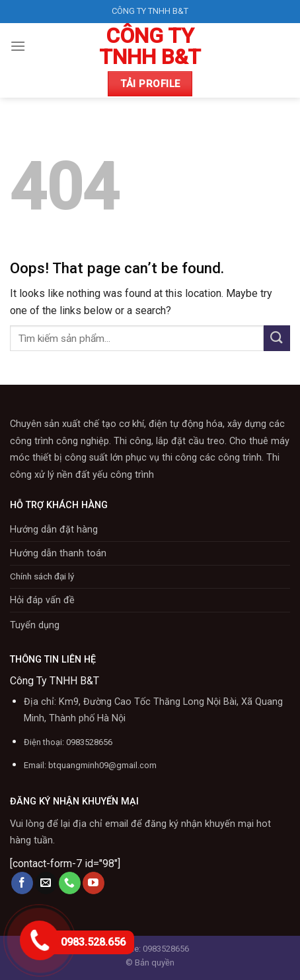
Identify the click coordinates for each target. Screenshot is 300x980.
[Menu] (18, 46)
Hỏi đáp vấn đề (42, 600)
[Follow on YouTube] (94, 883)
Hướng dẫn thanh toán (58, 553)
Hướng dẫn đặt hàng (54, 530)
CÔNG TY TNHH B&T (150, 46)
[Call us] (70, 883)
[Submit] (277, 338)
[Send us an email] (46, 883)
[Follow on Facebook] (22, 883)
